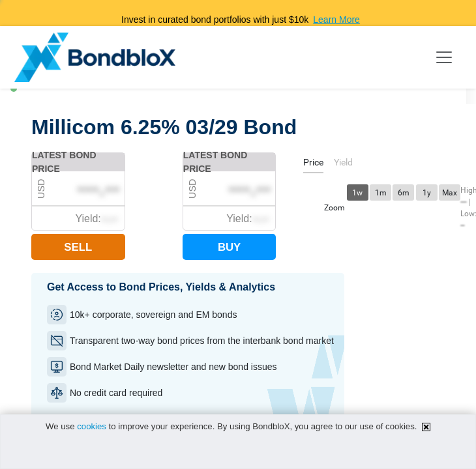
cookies (92, 426)
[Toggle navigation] (444, 57)
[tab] (313, 164)
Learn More (336, 20)
